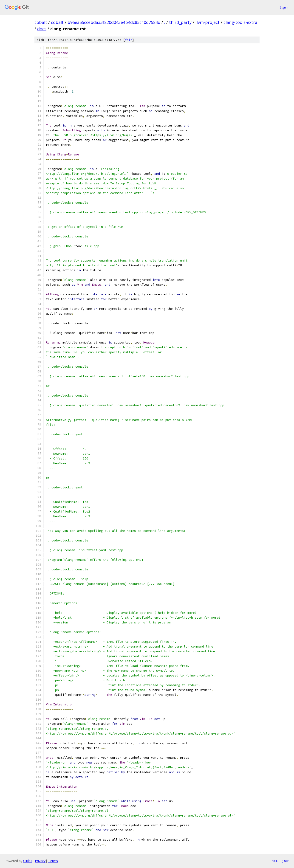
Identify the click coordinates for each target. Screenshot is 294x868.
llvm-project (208, 22)
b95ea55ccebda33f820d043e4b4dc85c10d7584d (114, 22)
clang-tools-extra (240, 22)
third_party (180, 22)
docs (42, 29)
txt (275, 861)
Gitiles (28, 861)
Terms (53, 861)
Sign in (285, 7)
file (129, 40)
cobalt (41, 22)
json (286, 861)
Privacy (40, 861)
